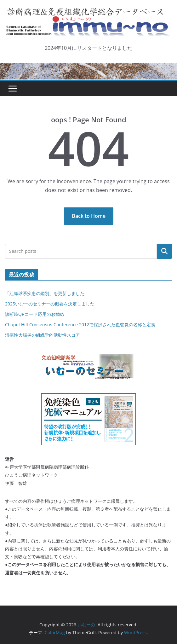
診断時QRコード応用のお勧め (35, 314)
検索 (164, 251)
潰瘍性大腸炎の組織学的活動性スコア (43, 335)
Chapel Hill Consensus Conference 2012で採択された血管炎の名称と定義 (80, 325)
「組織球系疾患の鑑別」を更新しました (45, 293)
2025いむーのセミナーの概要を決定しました (50, 304)
